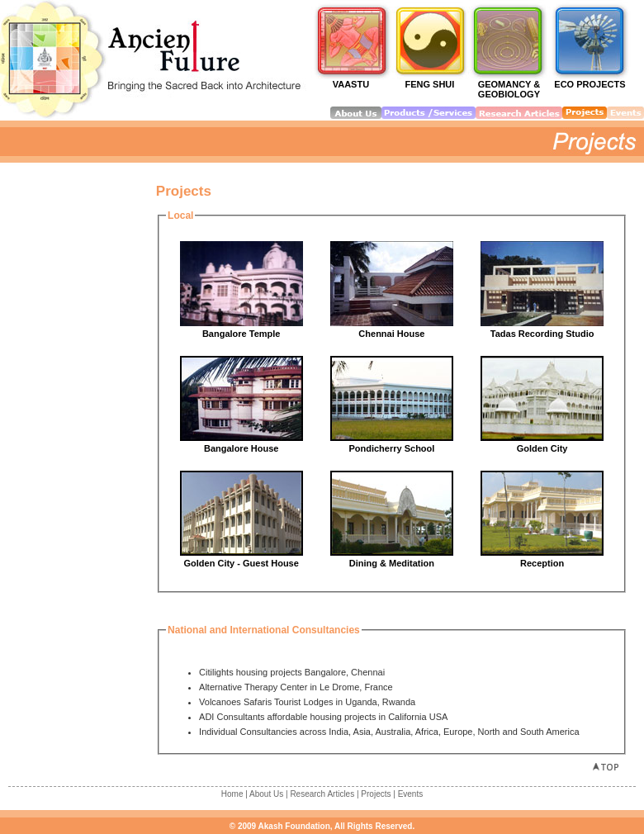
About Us (266, 794)
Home (232, 794)
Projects (376, 794)
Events (411, 794)
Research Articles (322, 794)
